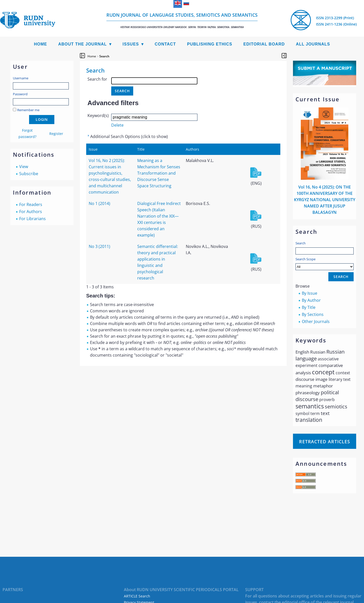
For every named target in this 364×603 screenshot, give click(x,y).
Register (56, 134)
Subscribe (29, 174)
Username (21, 78)
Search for (97, 79)
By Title (309, 307)
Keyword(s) (98, 115)
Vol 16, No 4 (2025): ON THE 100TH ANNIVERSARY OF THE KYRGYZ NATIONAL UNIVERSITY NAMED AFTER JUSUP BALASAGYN (325, 200)
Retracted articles (325, 442)
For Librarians (32, 219)
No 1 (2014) (99, 203)
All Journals (313, 44)
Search (301, 243)
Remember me (28, 110)
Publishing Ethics (210, 44)
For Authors (31, 212)
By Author (311, 300)
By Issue (310, 293)
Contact (165, 44)
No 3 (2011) (99, 246)
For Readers (31, 204)
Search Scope (325, 263)
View (24, 167)
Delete (117, 125)
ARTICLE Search (137, 596)
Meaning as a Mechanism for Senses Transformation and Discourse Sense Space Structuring (159, 173)
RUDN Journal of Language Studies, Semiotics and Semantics (182, 20)
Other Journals (316, 321)
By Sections (313, 314)
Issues (131, 44)
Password (20, 94)
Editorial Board (264, 44)
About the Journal (82, 44)
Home (40, 44)
